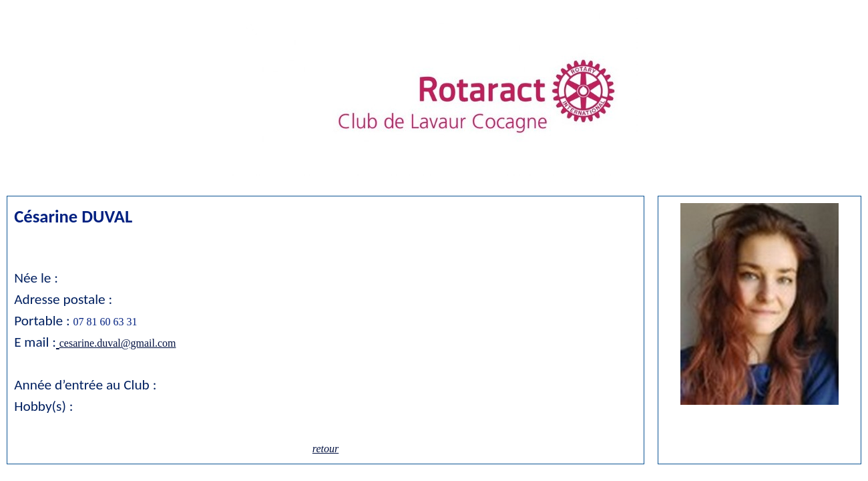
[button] (58, 342)
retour (325, 449)
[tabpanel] (759, 305)
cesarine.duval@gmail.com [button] (118, 343)
